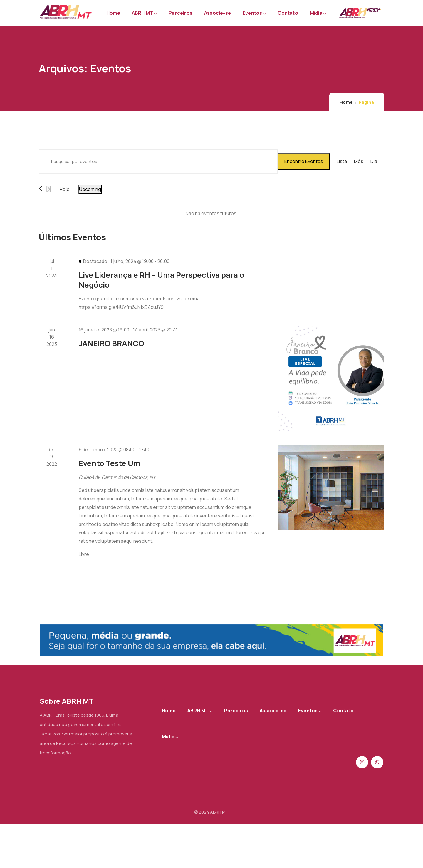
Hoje (65, 189)
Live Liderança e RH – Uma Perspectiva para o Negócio (161, 280)
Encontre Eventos (304, 161)
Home (346, 102)
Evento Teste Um (110, 463)
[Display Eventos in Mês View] (359, 162)
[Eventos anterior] (40, 188)
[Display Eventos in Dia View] (374, 162)
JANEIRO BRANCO (111, 343)
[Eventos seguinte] (49, 189)
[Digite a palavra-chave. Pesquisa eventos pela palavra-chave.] (158, 162)
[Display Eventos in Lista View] (342, 162)
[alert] (211, 213)
